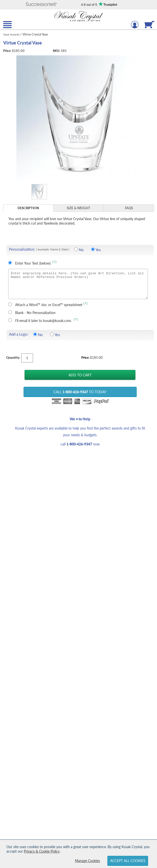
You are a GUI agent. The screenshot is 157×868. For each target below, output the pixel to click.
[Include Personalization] (93, 249)
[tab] (29, 208)
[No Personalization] (76, 249)
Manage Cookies (87, 861)
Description (28, 208)
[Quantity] (27, 358)
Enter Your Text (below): (33, 263)
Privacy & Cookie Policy (42, 851)
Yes (98, 250)
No (81, 250)
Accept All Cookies (128, 861)
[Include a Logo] (52, 334)
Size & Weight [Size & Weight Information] (78, 208)
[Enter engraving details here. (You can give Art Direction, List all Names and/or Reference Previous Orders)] (78, 284)
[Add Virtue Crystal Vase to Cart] (80, 375)
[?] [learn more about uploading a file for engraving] (86, 303)
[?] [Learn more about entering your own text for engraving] (55, 262)
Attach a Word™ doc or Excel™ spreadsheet (49, 305)
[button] (41, 5)
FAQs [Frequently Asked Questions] (129, 208)
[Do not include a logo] (35, 334)
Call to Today (80, 392)
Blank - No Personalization (35, 313)
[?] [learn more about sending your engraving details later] (76, 319)
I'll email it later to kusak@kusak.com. (44, 321)
